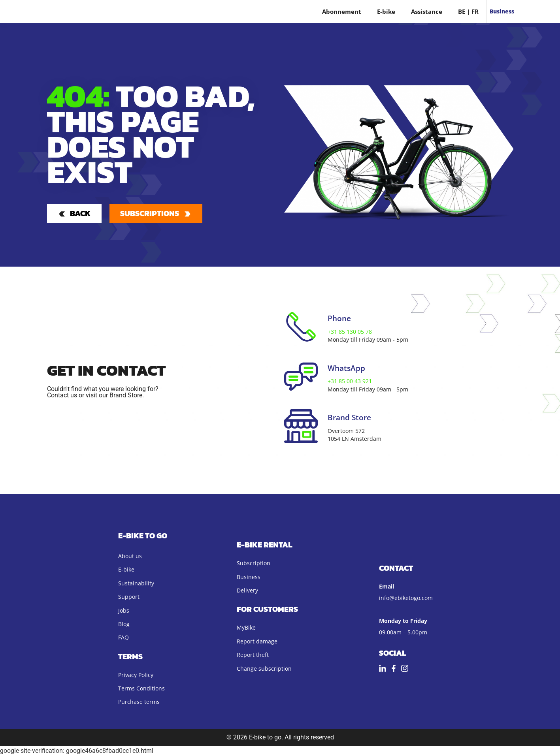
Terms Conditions (141, 689)
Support (129, 597)
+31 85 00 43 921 (350, 382)
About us (130, 557)
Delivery (247, 591)
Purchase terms (139, 702)
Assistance (427, 11)
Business (502, 11)
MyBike (246, 628)
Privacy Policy (136, 675)
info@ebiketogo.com (406, 598)
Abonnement (342, 11)
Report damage (257, 642)
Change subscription (264, 669)
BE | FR (468, 11)
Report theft (253, 655)
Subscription (254, 564)
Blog (124, 625)
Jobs (124, 611)
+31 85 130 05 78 (350, 332)
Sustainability (136, 584)
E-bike (386, 11)
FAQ (124, 638)
